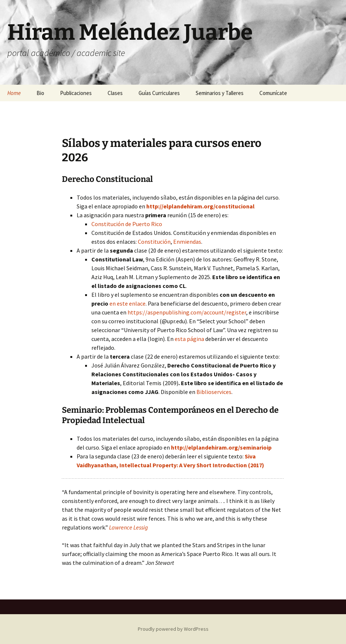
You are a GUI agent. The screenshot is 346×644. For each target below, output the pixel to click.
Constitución (154, 242)
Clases (115, 93)
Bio (40, 93)
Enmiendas (187, 242)
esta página (189, 339)
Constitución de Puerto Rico (127, 224)
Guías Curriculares (159, 93)
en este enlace (127, 303)
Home (14, 93)
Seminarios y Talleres (220, 93)
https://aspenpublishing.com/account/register (187, 312)
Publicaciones (76, 93)
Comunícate (273, 93)
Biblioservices (214, 392)
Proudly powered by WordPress (173, 629)
